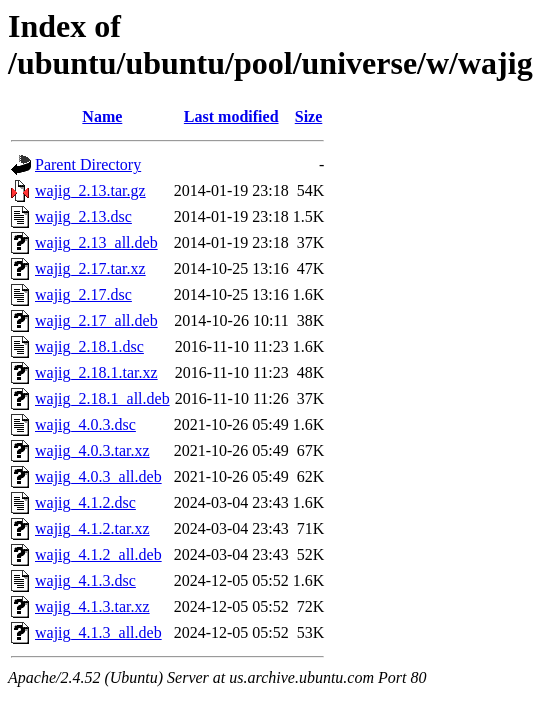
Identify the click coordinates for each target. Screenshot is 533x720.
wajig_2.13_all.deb (96, 242)
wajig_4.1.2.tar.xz (92, 528)
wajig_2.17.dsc (83, 294)
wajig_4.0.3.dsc (85, 424)
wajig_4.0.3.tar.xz (92, 450)
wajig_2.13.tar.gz (90, 190)
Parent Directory (88, 164)
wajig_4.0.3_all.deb (98, 476)
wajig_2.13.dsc (83, 216)
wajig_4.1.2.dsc (85, 502)
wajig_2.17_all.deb (96, 320)
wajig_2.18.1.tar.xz (96, 372)
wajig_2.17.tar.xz (90, 268)
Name (102, 116)
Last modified (231, 116)
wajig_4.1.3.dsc (85, 580)
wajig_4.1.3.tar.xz (92, 606)
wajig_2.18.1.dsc (89, 346)
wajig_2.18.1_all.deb (102, 398)
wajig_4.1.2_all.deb (98, 554)
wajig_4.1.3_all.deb (98, 632)
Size (309, 116)
